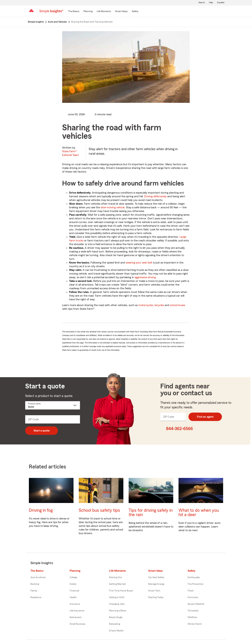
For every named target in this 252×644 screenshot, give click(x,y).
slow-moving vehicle (113, 207)
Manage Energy (156, 584)
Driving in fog (41, 510)
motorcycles (146, 305)
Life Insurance (77, 611)
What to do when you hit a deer (199, 513)
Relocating (115, 624)
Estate (73, 584)
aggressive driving (145, 277)
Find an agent (205, 417)
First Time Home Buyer (121, 591)
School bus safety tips (99, 510)
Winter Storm (195, 624)
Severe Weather (196, 604)
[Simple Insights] (51, 13)
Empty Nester (116, 631)
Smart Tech (154, 591)
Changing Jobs (117, 604)
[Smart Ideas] (121, 12)
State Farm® (71, 153)
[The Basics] (74, 12)
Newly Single (116, 617)
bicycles (159, 305)
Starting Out (115, 577)
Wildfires (192, 617)
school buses (178, 305)
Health (73, 597)
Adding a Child (117, 597)
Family (34, 591)
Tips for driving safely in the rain (151, 513)
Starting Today (156, 597)
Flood (190, 591)
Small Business (77, 624)
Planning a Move (118, 611)
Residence (36, 597)
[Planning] (88, 12)
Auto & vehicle (38, 577)
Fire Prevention (196, 584)
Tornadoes (193, 611)
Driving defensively (155, 196)
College (73, 577)
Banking (35, 584)
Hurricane (193, 597)
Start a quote (42, 431)
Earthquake (194, 577)
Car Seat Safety (156, 577)
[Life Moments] (104, 12)
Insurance (75, 604)
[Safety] (135, 12)
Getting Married (117, 584)
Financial (74, 591)
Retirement (76, 617)
